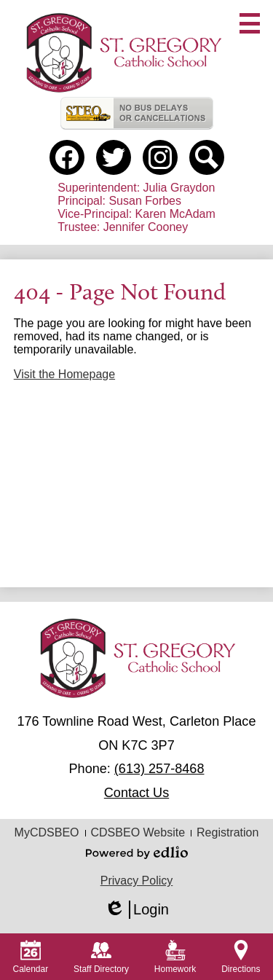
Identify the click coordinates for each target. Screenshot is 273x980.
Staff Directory (101, 957)
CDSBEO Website (138, 832)
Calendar (30, 957)
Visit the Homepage (64, 374)
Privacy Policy (137, 881)
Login (136, 910)
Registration (227, 832)
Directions (241, 957)
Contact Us (136, 793)
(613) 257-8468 (159, 769)
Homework (175, 957)
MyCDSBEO (47, 832)
